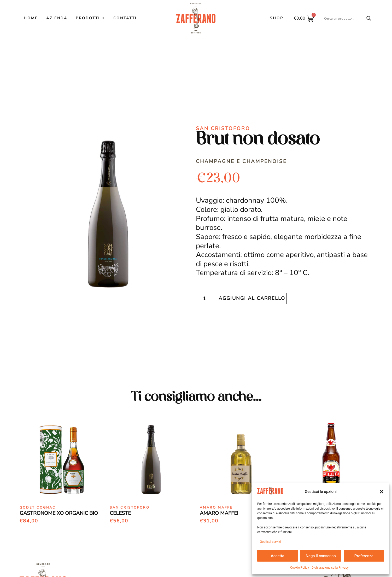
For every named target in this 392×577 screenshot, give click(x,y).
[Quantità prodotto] (204, 299)
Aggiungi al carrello (252, 298)
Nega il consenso (321, 556)
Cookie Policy (300, 568)
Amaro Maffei (217, 508)
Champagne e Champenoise (241, 161)
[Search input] (344, 18)
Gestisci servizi (270, 542)
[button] (382, 492)
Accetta (278, 556)
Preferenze (364, 556)
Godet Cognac (38, 508)
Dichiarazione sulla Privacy (330, 568)
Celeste (120, 513)
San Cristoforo (223, 129)
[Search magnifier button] (369, 18)
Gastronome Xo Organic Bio (59, 513)
